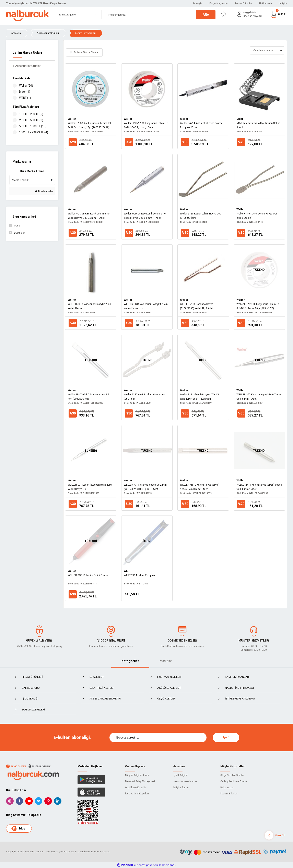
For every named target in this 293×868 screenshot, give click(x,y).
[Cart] (279, 14)
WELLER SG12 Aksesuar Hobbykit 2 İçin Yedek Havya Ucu (146, 306)
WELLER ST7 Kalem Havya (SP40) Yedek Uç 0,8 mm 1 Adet (259, 397)
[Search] (159, 15)
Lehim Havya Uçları (85, 33)
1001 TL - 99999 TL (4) (34, 132)
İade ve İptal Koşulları (137, 794)
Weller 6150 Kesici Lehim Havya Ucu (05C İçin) (144, 397)
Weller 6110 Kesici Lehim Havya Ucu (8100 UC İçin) (257, 216)
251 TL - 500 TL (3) (31, 120)
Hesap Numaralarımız (185, 781)
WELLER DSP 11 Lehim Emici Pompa (88, 575)
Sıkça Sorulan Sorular (232, 775)
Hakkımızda (266, 3)
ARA (206, 15)
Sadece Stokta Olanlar (86, 52)
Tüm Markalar (44, 191)
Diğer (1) (25, 92)
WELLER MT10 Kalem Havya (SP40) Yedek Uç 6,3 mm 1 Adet (200, 487)
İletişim (283, 3)
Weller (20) (26, 86)
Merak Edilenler (244, 3)
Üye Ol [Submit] (226, 737)
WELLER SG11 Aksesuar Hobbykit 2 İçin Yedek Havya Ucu (90, 306)
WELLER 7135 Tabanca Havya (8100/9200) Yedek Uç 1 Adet (197, 306)
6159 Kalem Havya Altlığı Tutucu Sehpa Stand (258, 125)
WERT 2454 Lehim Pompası (139, 575)
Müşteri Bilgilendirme (137, 775)
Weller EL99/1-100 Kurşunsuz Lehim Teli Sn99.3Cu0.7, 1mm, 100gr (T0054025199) (146, 126)
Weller (72, 119)
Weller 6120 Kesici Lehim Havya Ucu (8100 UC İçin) (201, 216)
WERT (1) (25, 98)
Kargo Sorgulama (219, 3)
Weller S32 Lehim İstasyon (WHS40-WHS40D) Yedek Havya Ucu (200, 397)
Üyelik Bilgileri (181, 775)
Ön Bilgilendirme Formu (234, 781)
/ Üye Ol (257, 16)
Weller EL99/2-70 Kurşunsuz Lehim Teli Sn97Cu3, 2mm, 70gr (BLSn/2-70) (258, 306)
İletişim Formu (181, 788)
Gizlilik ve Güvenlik (136, 788)
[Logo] (27, 16)
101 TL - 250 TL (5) (31, 114)
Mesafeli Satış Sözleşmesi (140, 781)
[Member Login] (239, 14)
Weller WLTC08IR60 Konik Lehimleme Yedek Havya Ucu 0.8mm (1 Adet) (145, 216)
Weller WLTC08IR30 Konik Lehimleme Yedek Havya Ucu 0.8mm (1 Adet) (89, 216)
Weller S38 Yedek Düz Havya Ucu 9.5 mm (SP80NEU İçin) (88, 397)
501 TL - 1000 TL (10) (33, 126)
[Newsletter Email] (158, 737)
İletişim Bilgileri (229, 794)
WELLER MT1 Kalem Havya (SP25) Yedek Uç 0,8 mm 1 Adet (259, 487)
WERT (127, 571)
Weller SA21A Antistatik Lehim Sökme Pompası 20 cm (201, 125)
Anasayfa (197, 3)
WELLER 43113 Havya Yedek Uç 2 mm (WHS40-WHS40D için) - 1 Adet (145, 487)
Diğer (240, 119)
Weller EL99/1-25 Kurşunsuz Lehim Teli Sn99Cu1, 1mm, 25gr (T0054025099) (90, 125)
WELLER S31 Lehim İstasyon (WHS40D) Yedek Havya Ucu (90, 487)
